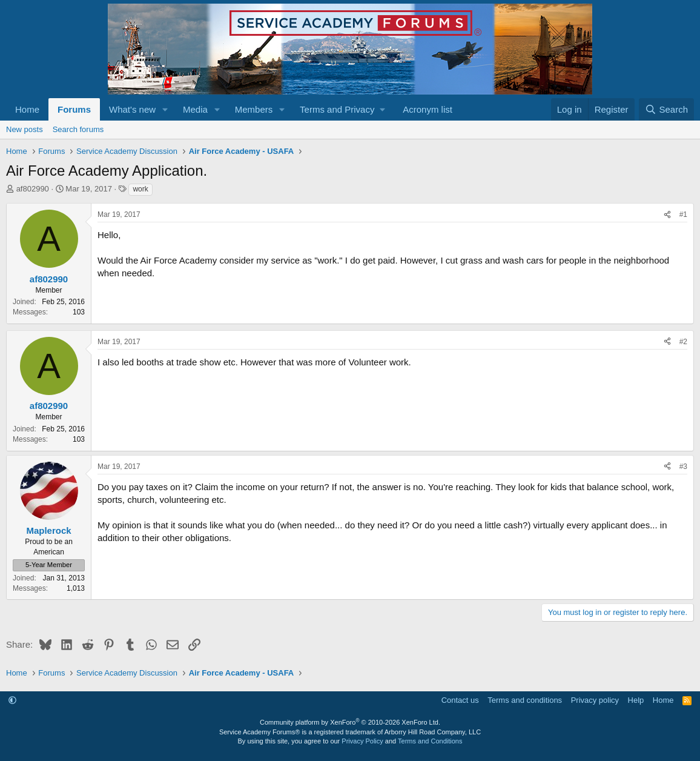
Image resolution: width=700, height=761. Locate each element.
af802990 (33, 189)
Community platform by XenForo (350, 722)
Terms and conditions (525, 700)
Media (195, 109)
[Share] (667, 215)
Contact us (460, 700)
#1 (683, 214)
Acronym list (428, 109)
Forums (74, 109)
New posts (25, 129)
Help (636, 700)
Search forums (78, 129)
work (140, 189)
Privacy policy (595, 700)
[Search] (666, 109)
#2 (683, 342)
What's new (132, 109)
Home (27, 109)
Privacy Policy (362, 741)
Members (254, 109)
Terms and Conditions (430, 741)
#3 (683, 467)
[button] (165, 109)
